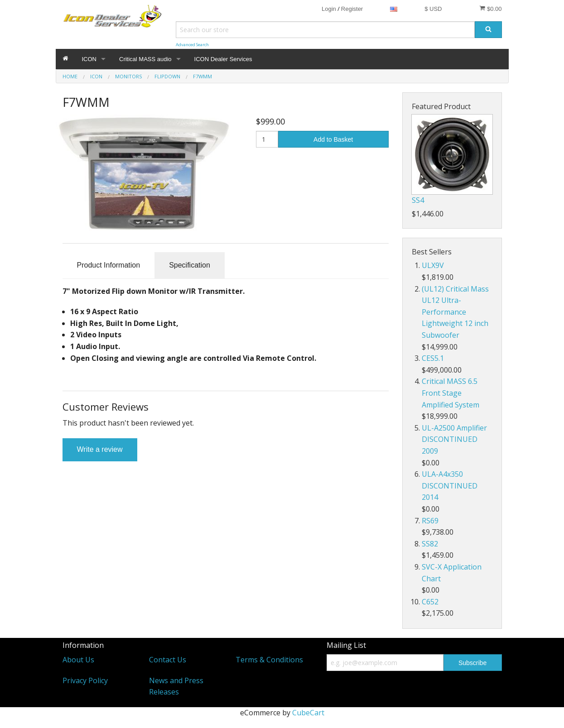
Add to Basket (333, 139)
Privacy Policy (85, 680)
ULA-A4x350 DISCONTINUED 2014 (450, 486)
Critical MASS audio (145, 59)
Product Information (109, 265)
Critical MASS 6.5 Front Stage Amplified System (451, 393)
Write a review (100, 449)
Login (329, 9)
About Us (78, 660)
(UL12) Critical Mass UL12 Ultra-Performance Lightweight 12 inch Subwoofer (455, 312)
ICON (89, 59)
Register (352, 9)
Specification (190, 265)
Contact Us (168, 660)
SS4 (418, 200)
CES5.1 (433, 358)
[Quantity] (267, 139)
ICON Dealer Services (223, 59)
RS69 (430, 521)
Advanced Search (192, 45)
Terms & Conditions (269, 660)
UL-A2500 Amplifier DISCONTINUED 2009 (454, 439)
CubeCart (308, 713)
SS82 (430, 544)
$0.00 (490, 9)
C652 (430, 602)
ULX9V (433, 265)
